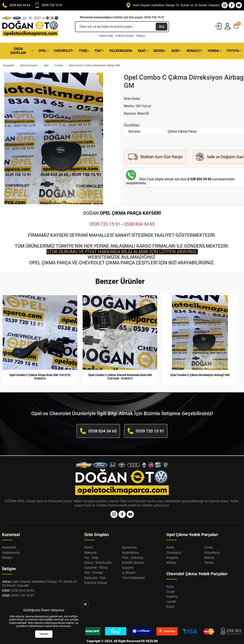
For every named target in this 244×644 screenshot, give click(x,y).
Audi (175, 51)
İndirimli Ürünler (125, 36)
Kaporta (128, 559)
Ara (162, 27)
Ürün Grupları (18, 51)
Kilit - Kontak (94, 564)
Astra (170, 539)
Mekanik (91, 544)
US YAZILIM (149, 633)
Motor (89, 539)
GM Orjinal (143, 106)
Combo (59, 65)
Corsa (209, 539)
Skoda (159, 51)
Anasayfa (9, 65)
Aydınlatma (130, 544)
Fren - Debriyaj (133, 549)
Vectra (209, 554)
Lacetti (171, 593)
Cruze (171, 583)
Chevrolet (63, 51)
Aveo (170, 578)
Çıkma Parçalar (29, 65)
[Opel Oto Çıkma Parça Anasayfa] (30, 27)
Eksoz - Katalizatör (98, 554)
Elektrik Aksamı (133, 554)
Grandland (212, 544)
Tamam (44, 634)
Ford (83, 51)
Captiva (172, 588)
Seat (142, 51)
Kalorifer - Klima (96, 559)
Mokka (171, 554)
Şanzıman (129, 539)
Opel (42, 51)
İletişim (141, 36)
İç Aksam (129, 564)
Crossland (174, 544)
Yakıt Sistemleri (133, 569)
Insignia (172, 549)
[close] (85, 604)
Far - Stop (91, 549)
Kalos (171, 598)
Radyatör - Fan (95, 569)
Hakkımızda (106, 36)
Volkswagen (120, 51)
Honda (213, 51)
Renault (194, 51)
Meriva (209, 549)
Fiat (98, 51)
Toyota (233, 51)
